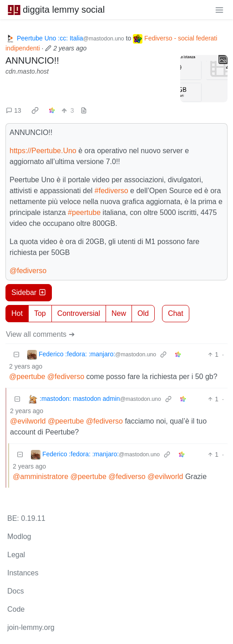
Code (16, 609)
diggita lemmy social (56, 10)
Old (143, 313)
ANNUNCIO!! (32, 60)
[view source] (84, 111)
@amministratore (41, 477)
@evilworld (28, 421)
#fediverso (111, 191)
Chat (176, 313)
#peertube (84, 212)
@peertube (27, 377)
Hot (17, 313)
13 (14, 110)
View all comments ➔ (40, 334)
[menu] (219, 10)
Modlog (19, 537)
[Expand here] (204, 79)
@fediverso (28, 271)
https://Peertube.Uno (43, 151)
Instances (23, 573)
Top (40, 313)
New (119, 313)
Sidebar (29, 292)
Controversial (79, 313)
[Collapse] (16, 355)
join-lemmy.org (31, 627)
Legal (16, 555)
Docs (15, 591)
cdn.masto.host (27, 71)
